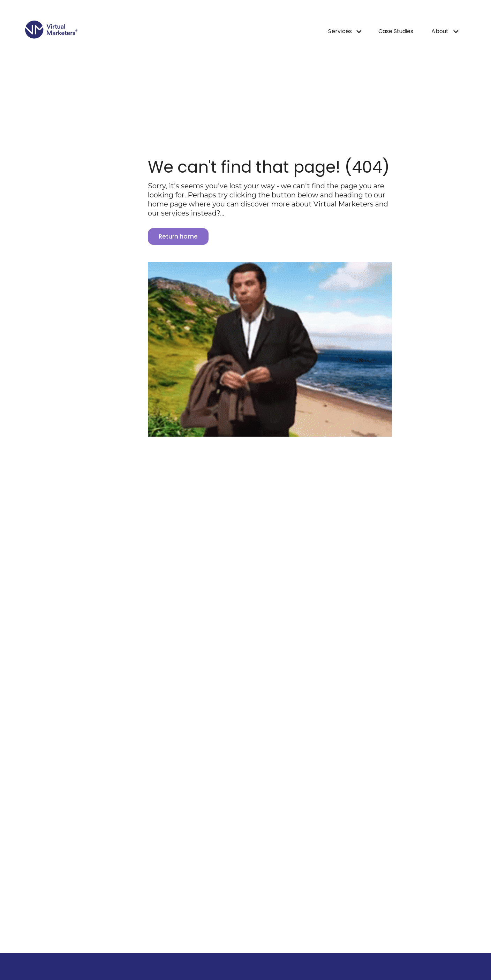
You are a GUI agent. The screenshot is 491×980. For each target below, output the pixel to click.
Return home (178, 236)
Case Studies (396, 31)
